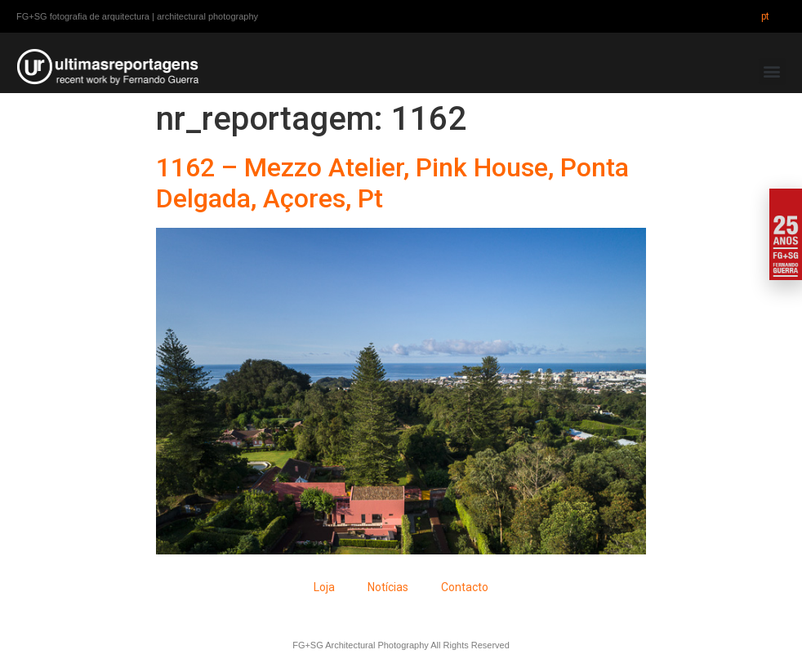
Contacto (465, 587)
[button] (772, 71)
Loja (324, 587)
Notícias (388, 587)
